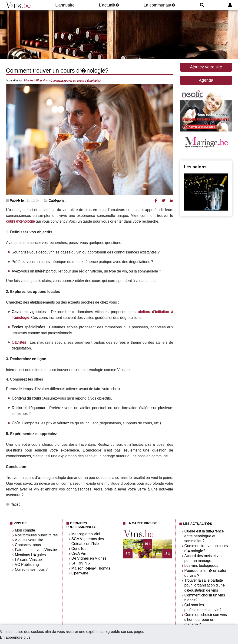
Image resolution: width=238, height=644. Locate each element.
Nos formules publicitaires (36, 535)
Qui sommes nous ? (31, 569)
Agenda (206, 80)
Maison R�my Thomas (91, 568)
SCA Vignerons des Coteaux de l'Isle (88, 541)
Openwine (80, 573)
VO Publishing (27, 565)
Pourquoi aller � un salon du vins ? (206, 573)
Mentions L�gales (30, 555)
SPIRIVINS (81, 563)
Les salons (195, 167)
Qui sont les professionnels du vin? (203, 607)
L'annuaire (65, 5)
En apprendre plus (15, 637)
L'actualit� (109, 5)
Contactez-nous (28, 545)
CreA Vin (79, 553)
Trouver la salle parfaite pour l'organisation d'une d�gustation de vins (205, 585)
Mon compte (25, 530)
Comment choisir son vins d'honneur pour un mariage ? (206, 620)
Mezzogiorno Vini (86, 534)
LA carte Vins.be (28, 560)
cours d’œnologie (20, 221)
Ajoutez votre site (206, 67)
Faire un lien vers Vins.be (36, 550)
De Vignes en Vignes (89, 558)
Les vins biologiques (201, 566)
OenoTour (79, 549)
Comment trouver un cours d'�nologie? (206, 548)
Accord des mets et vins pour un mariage (204, 558)
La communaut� (160, 5)
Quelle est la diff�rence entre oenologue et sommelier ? (204, 536)
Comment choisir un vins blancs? (205, 598)
